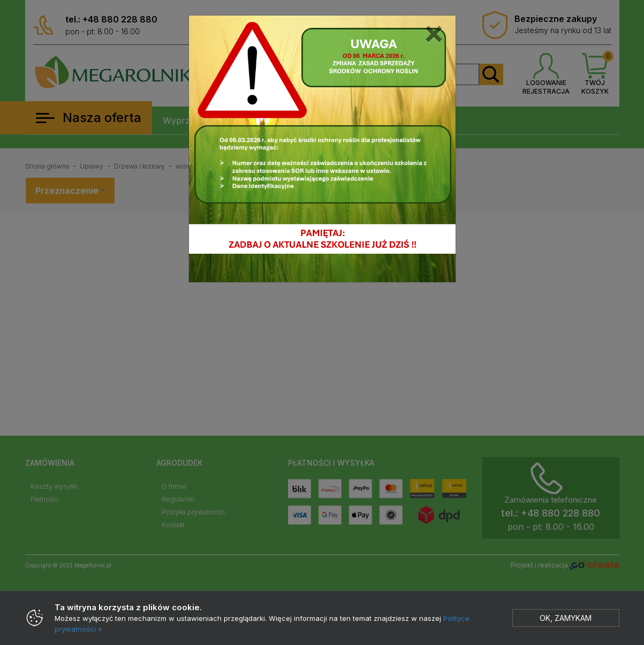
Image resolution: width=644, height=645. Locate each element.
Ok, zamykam (566, 618)
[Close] (434, 32)
